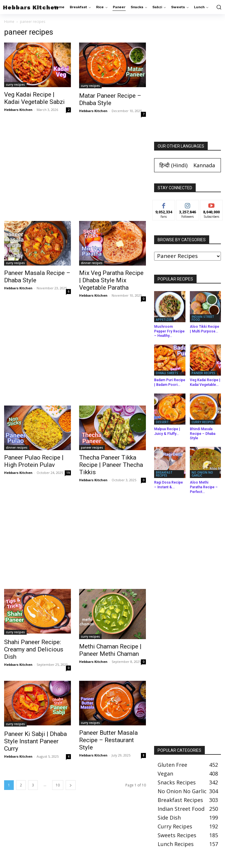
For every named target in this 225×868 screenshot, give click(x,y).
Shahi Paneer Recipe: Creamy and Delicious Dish (34, 649)
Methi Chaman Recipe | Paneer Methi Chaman (110, 650)
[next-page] (71, 785)
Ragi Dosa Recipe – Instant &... (168, 485)
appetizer (164, 320)
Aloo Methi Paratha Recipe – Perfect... (204, 487)
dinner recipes (92, 263)
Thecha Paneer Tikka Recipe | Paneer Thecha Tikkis (111, 465)
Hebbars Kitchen (18, 110)
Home (9, 22)
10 (58, 785)
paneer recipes (92, 447)
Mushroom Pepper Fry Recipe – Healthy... (169, 331)
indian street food (203, 318)
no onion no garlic (202, 474)
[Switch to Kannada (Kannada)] (204, 165)
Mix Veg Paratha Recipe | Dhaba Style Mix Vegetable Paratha (111, 280)
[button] (218, 7)
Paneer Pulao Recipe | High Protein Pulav (34, 461)
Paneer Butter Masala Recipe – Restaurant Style (108, 740)
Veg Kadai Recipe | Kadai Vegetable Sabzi (34, 98)
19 (68, 473)
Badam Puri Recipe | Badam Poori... (170, 382)
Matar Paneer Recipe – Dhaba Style (110, 99)
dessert (162, 422)
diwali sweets (167, 373)
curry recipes (15, 85)
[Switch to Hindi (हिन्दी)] (173, 165)
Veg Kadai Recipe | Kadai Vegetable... (205, 382)
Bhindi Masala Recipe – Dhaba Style (203, 434)
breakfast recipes (164, 474)
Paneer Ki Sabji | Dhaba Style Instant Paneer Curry (35, 741)
